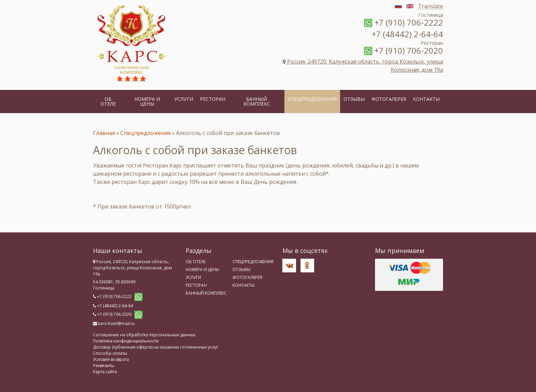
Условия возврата (111, 359)
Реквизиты (104, 366)
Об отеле (108, 101)
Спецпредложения (312, 99)
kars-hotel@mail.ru (116, 323)
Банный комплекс (257, 101)
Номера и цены (147, 101)
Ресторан (213, 99)
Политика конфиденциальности (126, 341)
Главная (104, 133)
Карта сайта (105, 372)
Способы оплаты (110, 353)
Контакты (426, 99)
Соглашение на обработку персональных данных (144, 335)
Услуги (184, 99)
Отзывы (354, 99)
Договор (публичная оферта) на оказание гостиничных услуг (156, 347)
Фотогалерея (389, 99)
